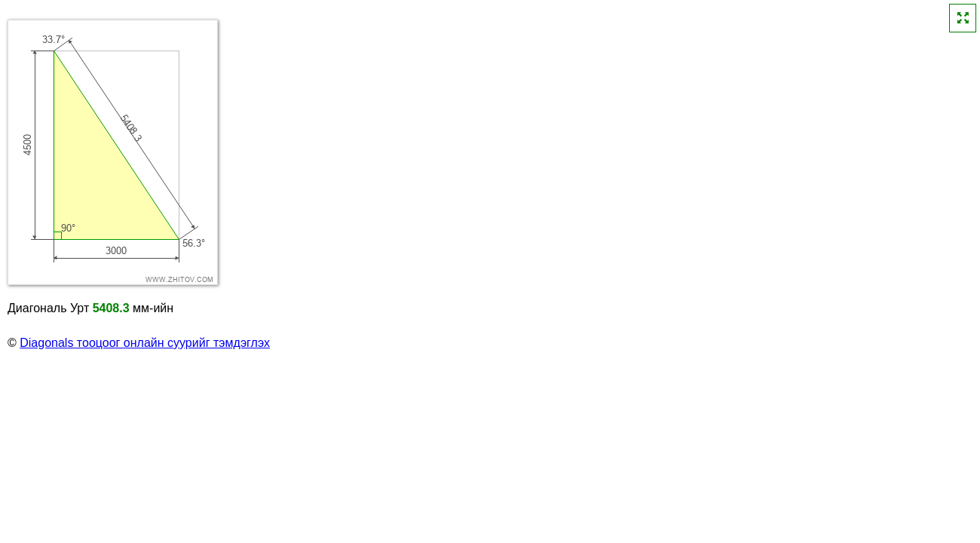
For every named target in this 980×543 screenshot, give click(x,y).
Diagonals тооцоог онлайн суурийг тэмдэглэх (145, 343)
